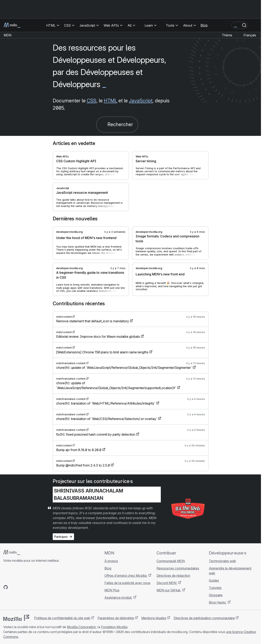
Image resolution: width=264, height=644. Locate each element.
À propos (111, 561)
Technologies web (222, 561)
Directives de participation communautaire (204, 618)
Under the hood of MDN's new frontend (86, 238)
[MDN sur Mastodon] (28, 587)
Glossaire (216, 595)
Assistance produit (118, 597)
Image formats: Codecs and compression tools (167, 239)
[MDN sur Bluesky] (13, 587)
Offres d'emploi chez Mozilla (126, 576)
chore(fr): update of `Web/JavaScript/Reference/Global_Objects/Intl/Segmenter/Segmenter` (124, 368)
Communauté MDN (171, 561)
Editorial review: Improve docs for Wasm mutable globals (98, 337)
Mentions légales (154, 618)
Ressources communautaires (178, 568)
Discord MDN (167, 583)
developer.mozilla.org (69, 232)
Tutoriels (215, 588)
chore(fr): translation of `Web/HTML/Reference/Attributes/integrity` (106, 403)
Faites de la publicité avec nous (127, 583)
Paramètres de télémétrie (116, 618)
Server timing (146, 161)
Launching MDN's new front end (160, 274)
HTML (111, 101)
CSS (92, 101)
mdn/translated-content (71, 363)
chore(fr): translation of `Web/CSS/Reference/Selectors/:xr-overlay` (107, 419)
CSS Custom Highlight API (76, 161)
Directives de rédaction (173, 576)
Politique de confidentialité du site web (62, 618)
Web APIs (62, 156)
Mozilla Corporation (81, 627)
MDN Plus (112, 590)
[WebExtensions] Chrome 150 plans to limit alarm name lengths (102, 352)
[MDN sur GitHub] (6, 587)
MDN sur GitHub (169, 590)
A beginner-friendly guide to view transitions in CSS (90, 275)
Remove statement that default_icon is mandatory (93, 321)
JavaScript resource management (82, 193)
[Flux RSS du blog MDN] (35, 587)
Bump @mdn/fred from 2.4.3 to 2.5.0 (83, 465)
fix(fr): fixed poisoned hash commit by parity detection (96, 434)
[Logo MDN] (12, 552)
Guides (214, 580)
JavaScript (141, 101)
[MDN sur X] (20, 587)
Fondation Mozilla (114, 627)
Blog (204, 25)
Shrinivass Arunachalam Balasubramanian (89, 494)
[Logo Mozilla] (16, 618)
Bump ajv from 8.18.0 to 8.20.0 (79, 450)
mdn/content (64, 317)
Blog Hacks (218, 602)
